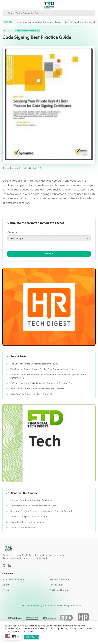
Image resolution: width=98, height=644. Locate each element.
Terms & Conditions (59, 579)
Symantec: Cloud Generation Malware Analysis (33, 506)
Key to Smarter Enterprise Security (27, 522)
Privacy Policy (57, 585)
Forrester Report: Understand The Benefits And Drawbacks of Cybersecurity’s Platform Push (48, 376)
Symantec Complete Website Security (29, 517)
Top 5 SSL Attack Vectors (23, 528)
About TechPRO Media (13, 579)
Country (12, 232)
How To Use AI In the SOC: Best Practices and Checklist (37, 389)
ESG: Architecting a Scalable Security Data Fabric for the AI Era (41, 383)
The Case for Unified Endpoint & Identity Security (39, 22)
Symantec (8, 30)
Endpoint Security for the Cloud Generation (31, 500)
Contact (6, 590)
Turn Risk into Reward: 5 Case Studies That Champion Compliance (43, 369)
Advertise (7, 585)
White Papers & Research (27, 30)
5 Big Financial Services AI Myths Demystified (32, 394)
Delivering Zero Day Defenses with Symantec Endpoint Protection (42, 511)
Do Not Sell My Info (59, 590)
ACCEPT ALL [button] (31, 637)
